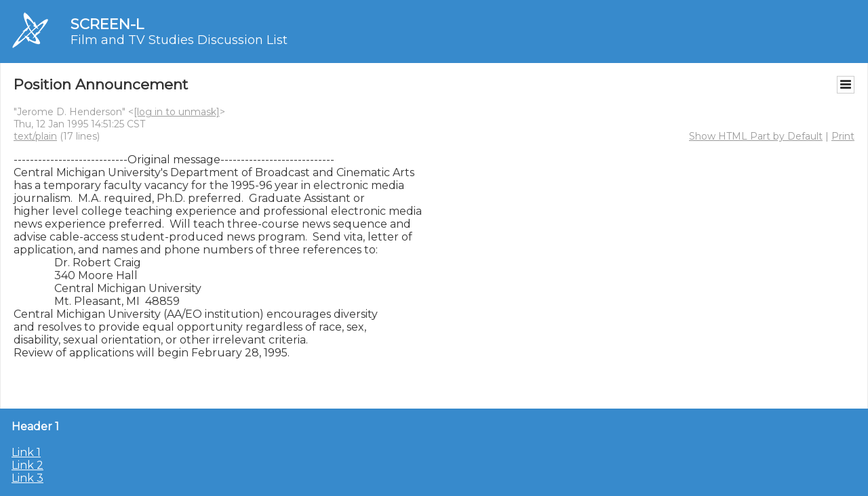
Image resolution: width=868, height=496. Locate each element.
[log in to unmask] (177, 112)
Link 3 (27, 478)
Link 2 (27, 465)
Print (843, 136)
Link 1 (26, 452)
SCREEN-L (107, 24)
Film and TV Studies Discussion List (179, 40)
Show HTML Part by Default (756, 136)
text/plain (35, 136)
